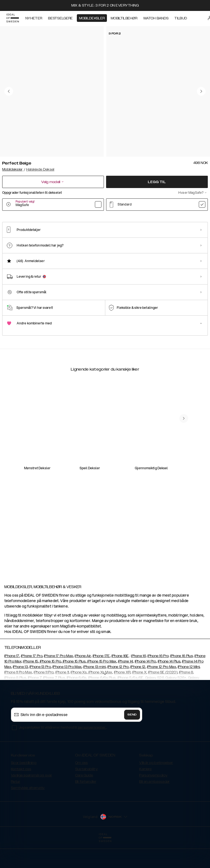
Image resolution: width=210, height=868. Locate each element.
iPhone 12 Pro (118, 694)
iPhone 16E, (120, 683)
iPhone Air (83, 683)
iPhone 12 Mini (189, 694)
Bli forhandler (86, 809)
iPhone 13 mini (94, 694)
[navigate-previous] (184, 542)
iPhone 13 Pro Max (67, 694)
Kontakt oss (21, 796)
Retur (16, 809)
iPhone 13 (20, 694)
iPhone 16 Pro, (158, 683)
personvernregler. (92, 755)
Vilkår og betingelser (156, 790)
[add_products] (57, 471)
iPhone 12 (138, 694)
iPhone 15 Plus (74, 689)
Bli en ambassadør (154, 809)
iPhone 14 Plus (169, 689)
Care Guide (84, 803)
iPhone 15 (30, 689)
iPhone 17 (12, 683)
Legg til (157, 182)
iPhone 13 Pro (40, 694)
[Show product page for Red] (102, 246)
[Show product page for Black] (73, 246)
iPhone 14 (126, 689)
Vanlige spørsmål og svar (31, 803)
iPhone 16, (139, 683)
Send (132, 742)
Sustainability (86, 796)
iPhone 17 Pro (32, 683)
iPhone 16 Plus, (182, 683)
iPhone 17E (101, 683)
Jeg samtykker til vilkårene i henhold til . (63, 755)
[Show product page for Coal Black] (44, 246)
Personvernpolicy (153, 803)
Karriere (145, 796)
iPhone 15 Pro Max (101, 689)
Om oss (82, 790)
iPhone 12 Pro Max (162, 694)
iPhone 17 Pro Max (59, 683)
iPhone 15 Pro (50, 689)
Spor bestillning (24, 790)
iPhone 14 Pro (145, 689)
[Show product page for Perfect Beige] (15, 245)
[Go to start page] (13, 19)
